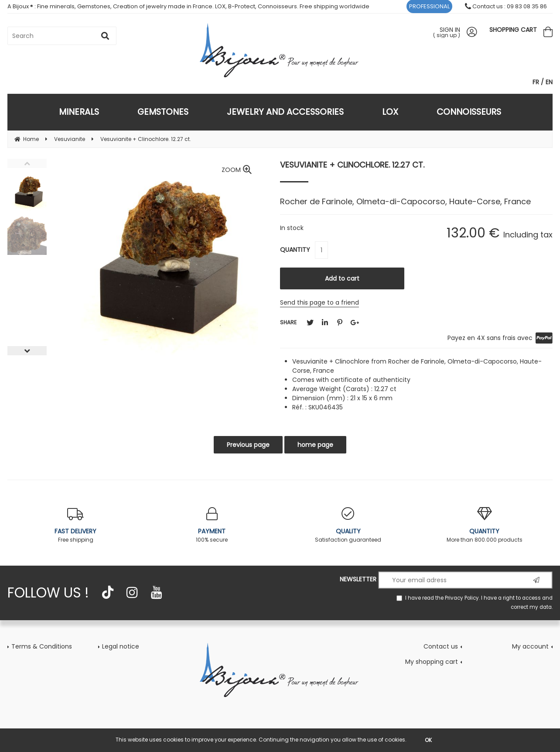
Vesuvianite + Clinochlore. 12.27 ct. (352, 165)
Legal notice (121, 646)
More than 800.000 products (485, 525)
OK (428, 740)
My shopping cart (432, 662)
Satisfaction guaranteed (348, 525)
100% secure (212, 525)
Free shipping (76, 525)
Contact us (441, 646)
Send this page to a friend (319, 302)
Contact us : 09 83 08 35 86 (506, 6)
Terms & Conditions (42, 646)
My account (530, 646)
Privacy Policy (462, 598)
